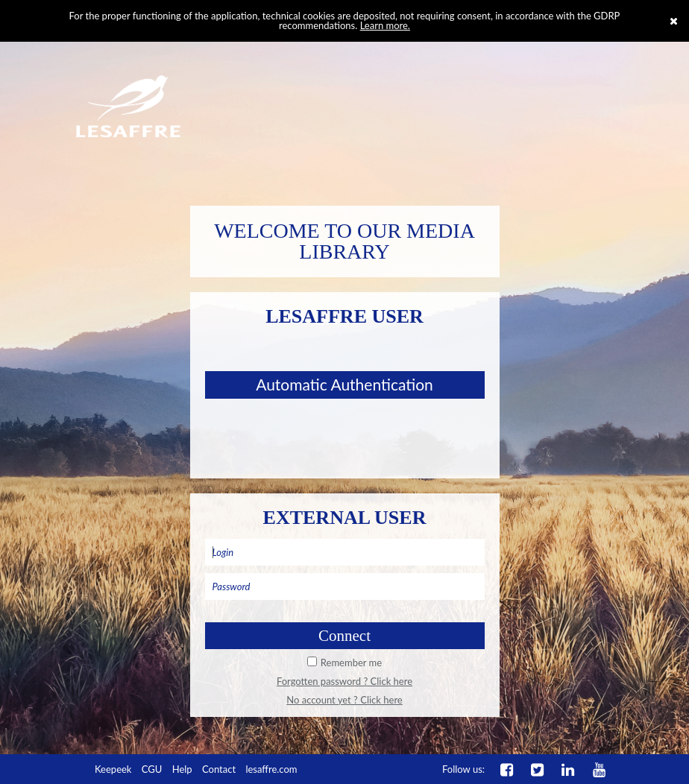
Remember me (351, 663)
